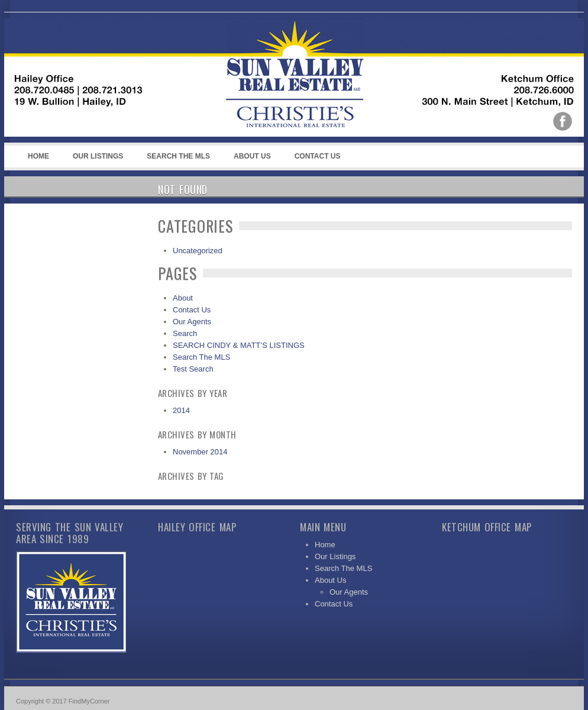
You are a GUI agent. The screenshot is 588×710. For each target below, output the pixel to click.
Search (185, 333)
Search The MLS (178, 156)
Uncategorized (198, 251)
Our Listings (98, 156)
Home (38, 156)
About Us (250, 160)
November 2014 (200, 452)
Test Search (193, 369)
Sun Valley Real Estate (253, 78)
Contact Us (318, 156)
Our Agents (192, 322)
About (183, 298)
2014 (181, 410)
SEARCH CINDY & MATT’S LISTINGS (239, 345)
